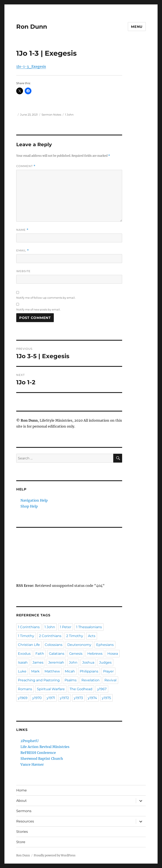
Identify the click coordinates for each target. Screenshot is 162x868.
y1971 (51, 698)
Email (23, 250)
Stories (22, 832)
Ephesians (105, 645)
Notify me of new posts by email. (38, 309)
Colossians (54, 645)
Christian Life (29, 645)
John (73, 662)
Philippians (89, 671)
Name (22, 230)
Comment (26, 166)
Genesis (76, 654)
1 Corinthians (29, 627)
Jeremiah (56, 662)
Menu (137, 27)
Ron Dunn (32, 27)
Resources (25, 821)
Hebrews (95, 654)
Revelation (90, 680)
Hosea (113, 654)
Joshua (88, 662)
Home (22, 790)
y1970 (37, 698)
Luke (22, 671)
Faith (40, 654)
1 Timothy (26, 636)
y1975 (106, 698)
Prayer (108, 671)
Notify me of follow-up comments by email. (46, 298)
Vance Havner (32, 764)
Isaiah (23, 662)
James (38, 662)
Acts (92, 636)
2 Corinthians (50, 636)
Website (23, 271)
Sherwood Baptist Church (42, 759)
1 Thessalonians (89, 627)
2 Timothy (75, 636)
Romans (25, 689)
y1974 (92, 698)
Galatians (57, 654)
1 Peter (66, 627)
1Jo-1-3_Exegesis (31, 66)
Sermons (24, 811)
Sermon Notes (51, 115)
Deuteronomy (79, 645)
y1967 (102, 689)
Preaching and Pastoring (39, 680)
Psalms (71, 680)
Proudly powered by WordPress (55, 855)
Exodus (24, 654)
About (22, 801)
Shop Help (29, 506)
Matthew (52, 671)
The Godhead (81, 689)
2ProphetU (30, 741)
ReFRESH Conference (38, 753)
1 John (69, 115)
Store (21, 842)
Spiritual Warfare (51, 689)
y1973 (78, 698)
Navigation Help (34, 500)
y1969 (23, 698)
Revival (110, 680)
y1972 (64, 698)
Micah (70, 671)
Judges (105, 662)
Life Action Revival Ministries (45, 747)
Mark (35, 671)
